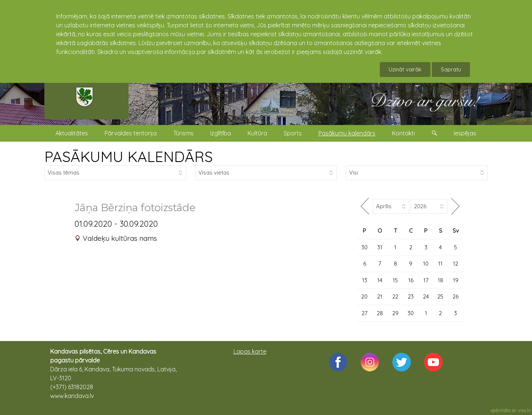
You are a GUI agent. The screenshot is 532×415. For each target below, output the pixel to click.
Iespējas (465, 133)
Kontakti (403, 133)
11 (440, 264)
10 (426, 264)
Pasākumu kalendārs (347, 133)
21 (380, 296)
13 (365, 280)
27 (365, 313)
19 (456, 280)
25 (440, 296)
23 (411, 296)
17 (426, 280)
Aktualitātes (72, 133)
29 (395, 313)
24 (426, 296)
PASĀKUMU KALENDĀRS (129, 156)
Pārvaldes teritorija (131, 133)
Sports (293, 133)
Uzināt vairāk (405, 69)
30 (364, 247)
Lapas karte (250, 351)
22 (395, 296)
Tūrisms (183, 133)
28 (380, 313)
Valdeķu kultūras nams (120, 238)
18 (441, 280)
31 (380, 247)
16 (411, 280)
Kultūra (257, 133)
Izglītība (221, 133)
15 (395, 280)
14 (380, 280)
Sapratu (451, 69)
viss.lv (524, 410)
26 (456, 296)
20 (364, 296)
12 (456, 264)
